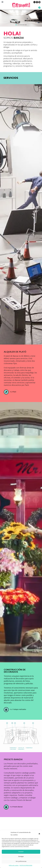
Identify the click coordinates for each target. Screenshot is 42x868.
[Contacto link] (34, 2)
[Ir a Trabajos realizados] (6, 710)
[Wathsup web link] (39, 8)
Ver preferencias (21, 861)
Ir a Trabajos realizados (18, 710)
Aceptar (21, 852)
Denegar (21, 857)
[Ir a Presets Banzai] (6, 807)
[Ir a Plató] (6, 392)
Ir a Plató (13, 392)
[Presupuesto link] (39, 2)
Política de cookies (14, 866)
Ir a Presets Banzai (16, 807)
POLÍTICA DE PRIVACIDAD (26, 866)
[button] (39, 834)
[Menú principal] (2, 2)
